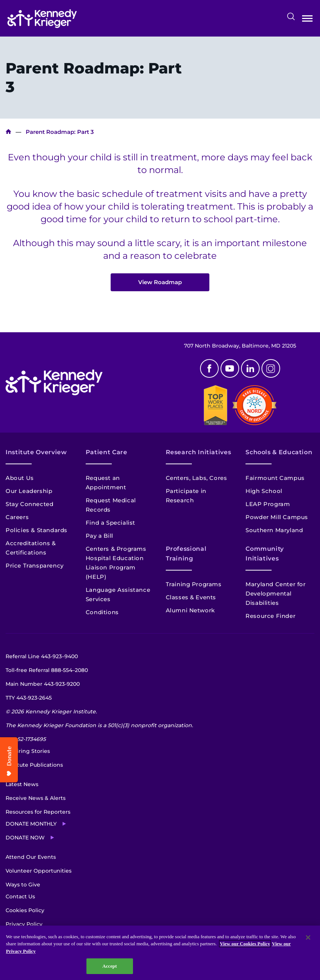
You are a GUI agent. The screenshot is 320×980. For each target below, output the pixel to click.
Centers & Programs (116, 549)
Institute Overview (36, 452)
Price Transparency (35, 566)
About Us (20, 478)
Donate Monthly (31, 824)
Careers (17, 517)
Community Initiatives (265, 554)
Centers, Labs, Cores (197, 478)
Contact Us (20, 896)
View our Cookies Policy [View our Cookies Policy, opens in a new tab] (245, 944)
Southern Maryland (274, 530)
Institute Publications (34, 765)
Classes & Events (191, 597)
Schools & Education (279, 452)
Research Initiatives (199, 452)
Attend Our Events (31, 857)
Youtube (230, 368)
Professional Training (186, 554)
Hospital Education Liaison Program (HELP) (115, 567)
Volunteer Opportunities (39, 871)
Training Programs (194, 584)
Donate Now (25, 838)
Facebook (209, 368)
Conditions (102, 612)
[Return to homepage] (42, 19)
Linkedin (250, 368)
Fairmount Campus (275, 478)
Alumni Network (190, 610)
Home (8, 132)
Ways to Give (23, 885)
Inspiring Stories (28, 751)
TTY (29, 698)
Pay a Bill (99, 536)
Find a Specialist (110, 523)
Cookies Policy (25, 910)
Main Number (43, 684)
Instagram (271, 368)
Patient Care (107, 452)
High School (264, 491)
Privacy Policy (24, 924)
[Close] (308, 937)
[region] (160, 953)
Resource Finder (270, 616)
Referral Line (42, 656)
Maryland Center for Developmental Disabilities (275, 593)
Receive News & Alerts (36, 798)
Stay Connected (29, 504)
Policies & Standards (37, 530)
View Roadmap (160, 282)
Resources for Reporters (38, 812)
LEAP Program (268, 504)
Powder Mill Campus (277, 517)
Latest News (22, 784)
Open (307, 20)
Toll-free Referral (47, 670)
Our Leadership (29, 491)
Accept (110, 966)
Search (291, 16)
